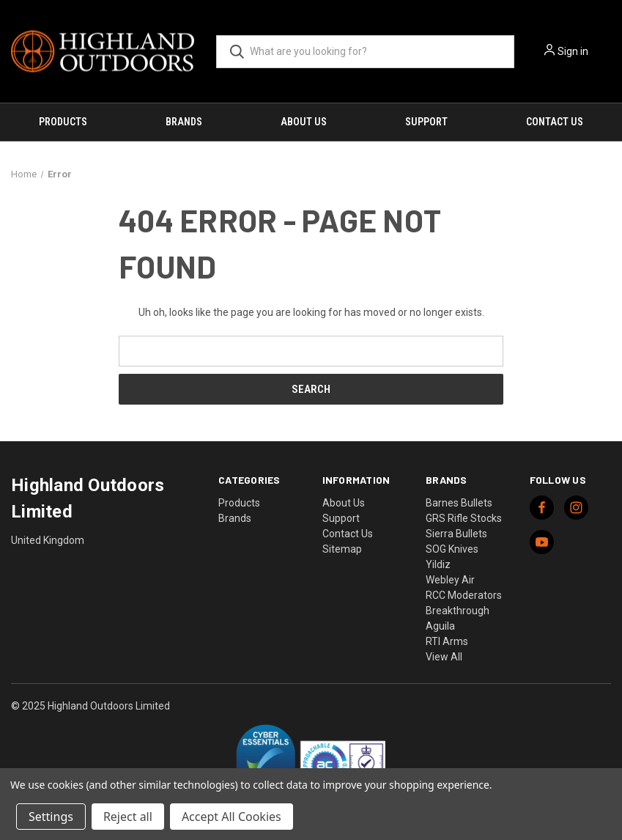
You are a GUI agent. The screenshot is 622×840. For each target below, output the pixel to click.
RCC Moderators (464, 595)
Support (426, 122)
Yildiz (438, 564)
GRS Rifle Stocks (464, 518)
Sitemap (342, 549)
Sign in (573, 51)
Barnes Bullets (459, 503)
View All (444, 657)
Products (63, 122)
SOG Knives (452, 549)
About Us (304, 122)
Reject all (128, 817)
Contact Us (555, 122)
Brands (184, 122)
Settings (51, 817)
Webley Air (450, 580)
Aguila (440, 626)
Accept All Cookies (232, 817)
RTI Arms (447, 641)
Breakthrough (458, 611)
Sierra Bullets (456, 534)
